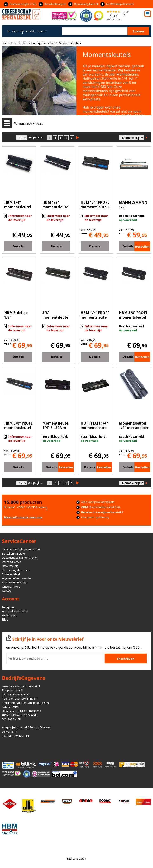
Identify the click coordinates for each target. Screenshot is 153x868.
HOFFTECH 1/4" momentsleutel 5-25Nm (94, 428)
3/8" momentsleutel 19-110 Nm (56, 317)
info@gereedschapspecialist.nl (30, 703)
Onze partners (11, 587)
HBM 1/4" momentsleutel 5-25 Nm (18, 207)
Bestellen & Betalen (14, 553)
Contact (7, 591)
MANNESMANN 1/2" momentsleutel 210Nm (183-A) (133, 209)
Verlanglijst (9, 615)
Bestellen (142, 246)
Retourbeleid (10, 566)
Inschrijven (126, 659)
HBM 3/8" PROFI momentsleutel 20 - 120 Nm (18, 428)
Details (18, 246)
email (109, 116)
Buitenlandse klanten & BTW (20, 558)
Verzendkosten (12, 562)
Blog (5, 619)
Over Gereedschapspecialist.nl (21, 549)
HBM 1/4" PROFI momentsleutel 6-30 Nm (95, 317)
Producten (21, 43)
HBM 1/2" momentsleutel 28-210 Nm (56, 207)
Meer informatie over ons (23, 517)
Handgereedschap (43, 43)
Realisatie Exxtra (77, 859)
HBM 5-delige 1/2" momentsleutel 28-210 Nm (18, 320)
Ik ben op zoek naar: (27, 31)
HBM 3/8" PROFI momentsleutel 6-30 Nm (133, 317)
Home (6, 43)
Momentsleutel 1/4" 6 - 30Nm (56, 425)
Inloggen (8, 607)
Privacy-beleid (11, 574)
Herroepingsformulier (16, 570)
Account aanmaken (15, 611)
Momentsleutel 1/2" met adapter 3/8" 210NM (134, 428)
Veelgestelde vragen (15, 582)
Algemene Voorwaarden (17, 578)
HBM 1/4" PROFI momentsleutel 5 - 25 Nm (95, 207)
